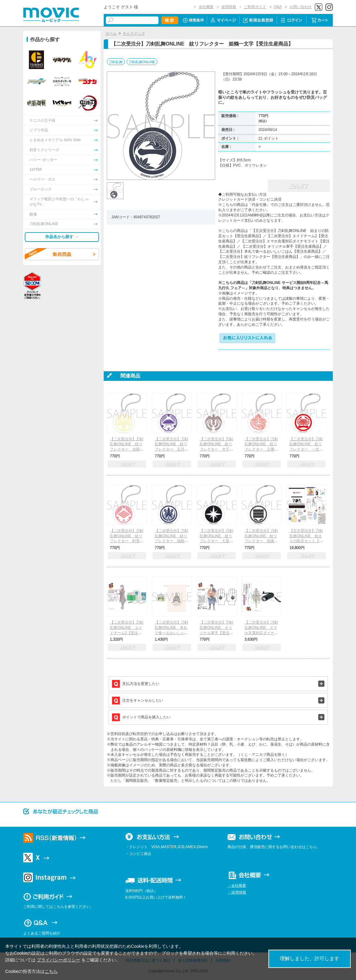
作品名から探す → (62, 237)
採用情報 (229, 7)
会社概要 (206, 7)
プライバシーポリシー (59, 960)
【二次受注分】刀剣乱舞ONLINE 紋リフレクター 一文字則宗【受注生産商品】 (306, 449)
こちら (51, 971)
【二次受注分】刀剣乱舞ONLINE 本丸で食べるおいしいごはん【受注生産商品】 (171, 633)
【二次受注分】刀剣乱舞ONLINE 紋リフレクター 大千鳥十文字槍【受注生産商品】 (216, 449)
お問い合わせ (301, 7)
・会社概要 (237, 886)
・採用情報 (237, 892)
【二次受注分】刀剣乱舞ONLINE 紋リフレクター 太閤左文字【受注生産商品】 (127, 449)
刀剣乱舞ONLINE (142, 62)
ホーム (111, 33)
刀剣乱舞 (116, 62)
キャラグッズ (134, 33)
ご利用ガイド (255, 7)
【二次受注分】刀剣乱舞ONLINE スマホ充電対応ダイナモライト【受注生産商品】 (261, 633)
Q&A (278, 7)
